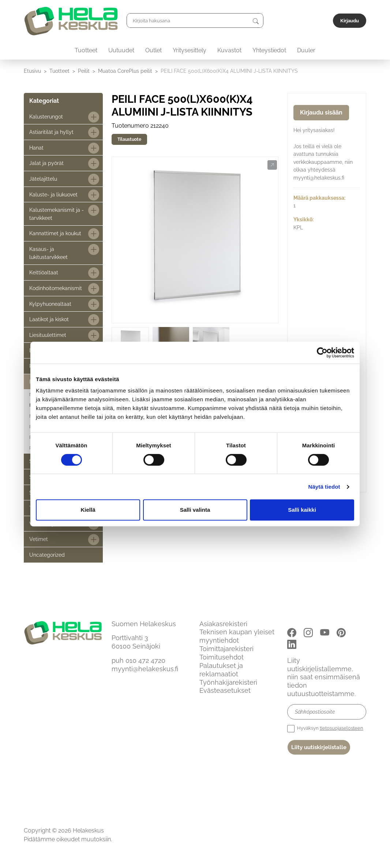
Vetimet (39, 539)
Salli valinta (195, 510)
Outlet (153, 50)
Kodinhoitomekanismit (56, 288)
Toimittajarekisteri (226, 649)
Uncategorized (47, 555)
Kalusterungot (46, 117)
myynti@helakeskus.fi (145, 669)
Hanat (36, 148)
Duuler (306, 50)
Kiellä (88, 510)
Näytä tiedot (324, 487)
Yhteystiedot (269, 50)
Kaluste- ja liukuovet (53, 194)
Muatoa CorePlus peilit (125, 71)
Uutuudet (121, 50)
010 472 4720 (145, 660)
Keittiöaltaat (44, 272)
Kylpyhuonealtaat (50, 304)
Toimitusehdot (222, 657)
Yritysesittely (190, 50)
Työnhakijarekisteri (228, 682)
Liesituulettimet (48, 335)
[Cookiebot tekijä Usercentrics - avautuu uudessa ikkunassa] (322, 353)
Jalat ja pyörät (46, 163)
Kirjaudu (350, 21)
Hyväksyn (325, 729)
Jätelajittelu (43, 179)
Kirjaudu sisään (321, 112)
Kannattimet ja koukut (55, 233)
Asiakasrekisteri (223, 624)
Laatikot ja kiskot (49, 319)
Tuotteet (86, 50)
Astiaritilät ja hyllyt (51, 132)
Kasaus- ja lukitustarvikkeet (48, 253)
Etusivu (32, 71)
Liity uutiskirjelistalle (319, 747)
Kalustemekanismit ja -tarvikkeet (57, 214)
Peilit (84, 71)
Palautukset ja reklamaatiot (221, 670)
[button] (272, 165)
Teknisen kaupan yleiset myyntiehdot (237, 636)
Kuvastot (229, 50)
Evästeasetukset (225, 690)
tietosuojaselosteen (342, 728)
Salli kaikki (302, 510)
